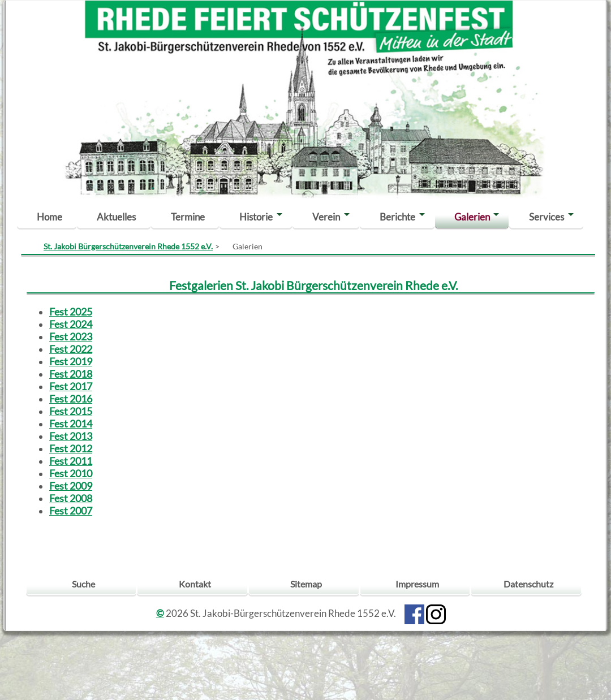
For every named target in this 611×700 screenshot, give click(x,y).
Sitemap (306, 584)
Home (50, 217)
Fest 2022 (71, 349)
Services (547, 217)
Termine (188, 217)
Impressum (417, 584)
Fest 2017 (71, 386)
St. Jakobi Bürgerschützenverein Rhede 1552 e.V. (128, 246)
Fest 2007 (71, 511)
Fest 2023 (71, 336)
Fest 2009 (71, 486)
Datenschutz (528, 584)
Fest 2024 (71, 324)
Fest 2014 (71, 424)
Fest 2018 (71, 374)
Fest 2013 (71, 436)
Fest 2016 (71, 399)
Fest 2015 (71, 411)
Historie (256, 217)
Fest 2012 (71, 448)
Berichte (397, 217)
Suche (83, 584)
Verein (326, 217)
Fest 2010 (71, 473)
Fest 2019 (71, 361)
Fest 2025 (71, 312)
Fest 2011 (71, 461)
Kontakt (195, 584)
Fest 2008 (71, 498)
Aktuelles (116, 217)
